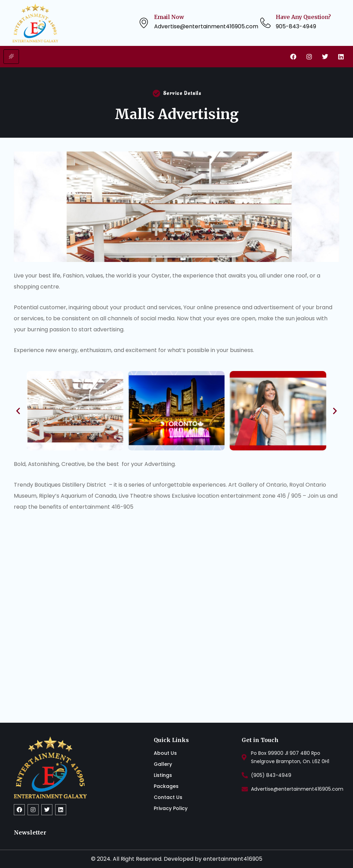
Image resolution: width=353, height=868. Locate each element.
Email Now (169, 17)
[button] (18, 411)
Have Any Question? (303, 17)
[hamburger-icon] (11, 57)
